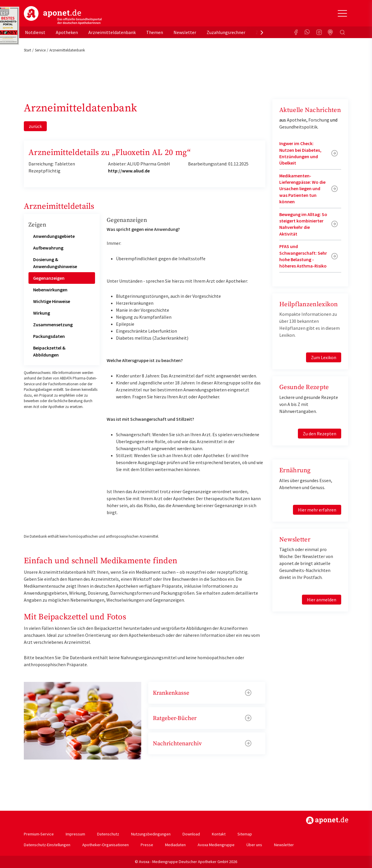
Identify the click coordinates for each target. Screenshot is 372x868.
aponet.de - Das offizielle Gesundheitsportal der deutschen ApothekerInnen (63, 15)
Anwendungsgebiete (54, 236)
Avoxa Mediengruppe (216, 845)
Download (191, 834)
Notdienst (35, 32)
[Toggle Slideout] (342, 13)
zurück (35, 126)
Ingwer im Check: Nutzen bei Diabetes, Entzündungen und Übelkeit (300, 153)
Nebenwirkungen (50, 290)
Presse (147, 845)
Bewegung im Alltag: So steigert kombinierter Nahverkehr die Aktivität (303, 224)
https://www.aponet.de (327, 820)
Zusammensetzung (53, 325)
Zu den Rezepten (320, 434)
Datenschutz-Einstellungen (47, 845)
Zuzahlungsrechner (226, 32)
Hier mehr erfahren (317, 510)
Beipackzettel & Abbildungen (49, 351)
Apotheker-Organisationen (105, 845)
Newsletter (185, 32)
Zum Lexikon (324, 357)
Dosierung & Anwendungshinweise (55, 263)
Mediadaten (175, 845)
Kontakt (219, 834)
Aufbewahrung (48, 248)
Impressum (75, 834)
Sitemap (245, 834)
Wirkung (42, 313)
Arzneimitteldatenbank (112, 32)
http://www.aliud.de (129, 171)
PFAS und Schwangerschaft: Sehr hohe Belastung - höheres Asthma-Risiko (303, 256)
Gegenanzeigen (49, 278)
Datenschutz (108, 834)
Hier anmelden (322, 600)
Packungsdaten (49, 336)
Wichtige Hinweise (52, 301)
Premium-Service (39, 834)
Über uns (254, 845)
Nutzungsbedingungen (151, 834)
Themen (155, 32)
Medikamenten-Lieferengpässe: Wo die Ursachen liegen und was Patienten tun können (302, 189)
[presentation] (262, 32)
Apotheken (67, 32)
